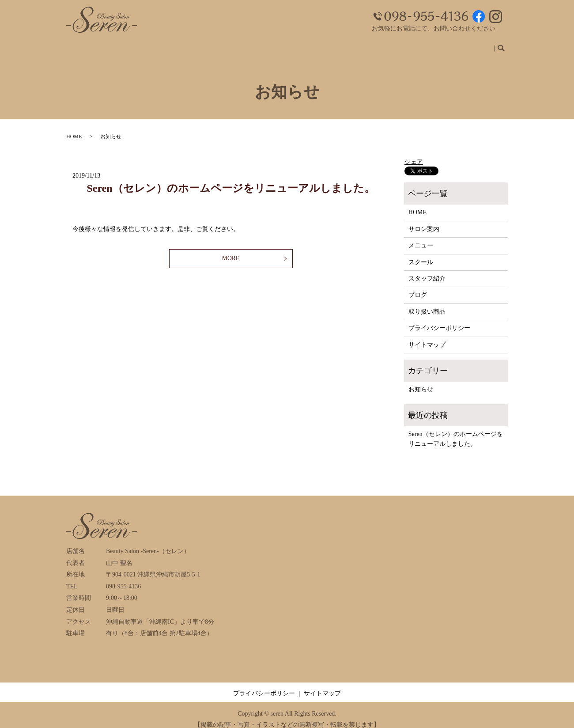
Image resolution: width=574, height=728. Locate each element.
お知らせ (421, 381)
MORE (230, 251)
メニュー (309, 45)
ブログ (430, 45)
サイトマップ (427, 336)
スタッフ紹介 (389, 45)
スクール (346, 45)
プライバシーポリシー (439, 320)
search (505, 45)
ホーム (232, 45)
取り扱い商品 (470, 45)
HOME (74, 128)
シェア (414, 154)
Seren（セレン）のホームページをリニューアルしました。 (230, 180)
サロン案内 (269, 45)
